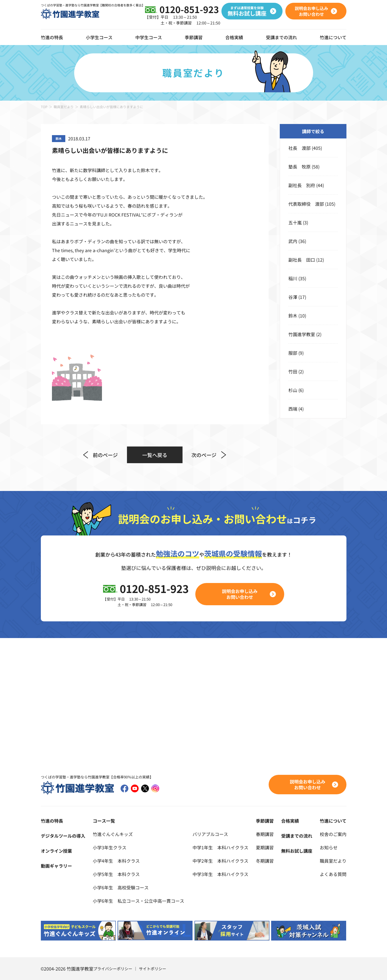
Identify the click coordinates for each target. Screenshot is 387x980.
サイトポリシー (153, 969)
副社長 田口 (302, 260)
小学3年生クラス (110, 847)
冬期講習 (265, 861)
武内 (293, 241)
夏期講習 (265, 847)
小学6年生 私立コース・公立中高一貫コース (138, 901)
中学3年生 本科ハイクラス (220, 874)
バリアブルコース (210, 834)
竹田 (293, 371)
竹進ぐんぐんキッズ (113, 834)
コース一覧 (104, 821)
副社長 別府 (302, 185)
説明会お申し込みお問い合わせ (240, 594)
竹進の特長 (52, 821)
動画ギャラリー (56, 866)
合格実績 (234, 37)
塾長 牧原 (299, 167)
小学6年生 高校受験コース (121, 887)
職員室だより (64, 107)
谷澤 (293, 297)
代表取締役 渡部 (306, 204)
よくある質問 (333, 874)
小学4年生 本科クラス (116, 861)
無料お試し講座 (297, 851)
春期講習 (265, 834)
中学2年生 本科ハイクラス (220, 861)
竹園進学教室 (302, 334)
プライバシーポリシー (113, 969)
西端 (293, 409)
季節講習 (194, 37)
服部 (293, 353)
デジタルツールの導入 (63, 836)
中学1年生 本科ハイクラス (220, 847)
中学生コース (149, 37)
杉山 (293, 390)
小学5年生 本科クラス (116, 874)
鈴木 (293, 316)
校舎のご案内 (333, 834)
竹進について (333, 821)
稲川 (293, 278)
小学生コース (99, 37)
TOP (44, 107)
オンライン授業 (56, 851)
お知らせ (329, 847)
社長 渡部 (299, 148)
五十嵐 (295, 222)
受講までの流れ (281, 37)
